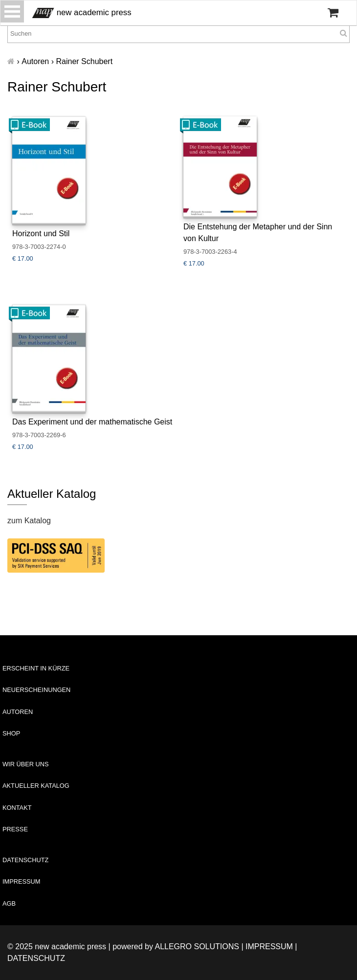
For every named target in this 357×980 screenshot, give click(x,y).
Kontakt (17, 808)
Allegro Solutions (197, 947)
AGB (9, 903)
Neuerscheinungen (36, 690)
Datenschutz (25, 860)
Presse (15, 829)
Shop (11, 733)
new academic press (82, 13)
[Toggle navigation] (12, 11)
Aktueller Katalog (36, 786)
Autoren (18, 712)
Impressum (22, 881)
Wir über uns (26, 764)
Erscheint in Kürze (36, 668)
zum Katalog (29, 521)
